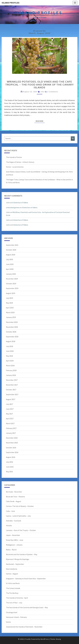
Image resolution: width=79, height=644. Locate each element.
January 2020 (11, 274)
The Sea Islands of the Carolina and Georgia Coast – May (27, 607)
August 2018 (11, 341)
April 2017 (10, 419)
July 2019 (9, 298)
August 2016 (11, 457)
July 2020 (9, 259)
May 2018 (9, 356)
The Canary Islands (13, 588)
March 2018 (10, 365)
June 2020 (10, 264)
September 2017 (12, 394)
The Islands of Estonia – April (17, 598)
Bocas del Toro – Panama (15, 497)
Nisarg (59, 639)
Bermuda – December (14, 492)
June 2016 (10, 467)
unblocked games (13, 207)
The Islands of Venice (14, 157)
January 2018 (11, 375)
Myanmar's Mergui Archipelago (18, 559)
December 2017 (12, 380)
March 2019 (10, 312)
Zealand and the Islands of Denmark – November (24, 627)
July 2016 (9, 462)
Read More (40, 121)
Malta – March (11, 550)
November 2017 (12, 385)
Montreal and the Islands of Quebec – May (22, 554)
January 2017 (11, 433)
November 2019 (12, 279)
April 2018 (10, 361)
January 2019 (11, 317)
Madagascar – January (14, 545)
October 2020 (11, 250)
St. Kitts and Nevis (13, 583)
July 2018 (9, 346)
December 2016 (12, 438)
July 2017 (9, 404)
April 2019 (10, 308)
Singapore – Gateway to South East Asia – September (26, 579)
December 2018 (12, 322)
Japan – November (13, 535)
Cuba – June (10, 511)
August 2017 (11, 399)
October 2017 (11, 390)
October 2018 (11, 332)
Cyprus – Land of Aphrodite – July (18, 516)
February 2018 (11, 370)
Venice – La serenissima (15, 167)
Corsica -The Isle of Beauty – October (20, 506)
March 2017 (10, 423)
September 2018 (12, 337)
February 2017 (11, 428)
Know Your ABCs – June (15, 540)
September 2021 (12, 245)
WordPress (45, 639)
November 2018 (12, 327)
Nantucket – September (15, 564)
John (42, 92)
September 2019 (12, 288)
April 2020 (10, 269)
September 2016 (12, 452)
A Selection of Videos (20, 203)
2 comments (53, 92)
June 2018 (10, 351)
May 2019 (9, 303)
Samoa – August (12, 574)
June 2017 (10, 409)
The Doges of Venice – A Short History (20, 162)
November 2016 (12, 443)
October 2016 (11, 448)
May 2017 (9, 414)
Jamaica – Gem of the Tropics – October (21, 530)
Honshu (9, 525)
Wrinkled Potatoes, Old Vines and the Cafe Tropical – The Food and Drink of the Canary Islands (40, 84)
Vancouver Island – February (16, 617)
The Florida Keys (12, 593)
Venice (8, 622)
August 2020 (11, 255)
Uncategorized (12, 612)
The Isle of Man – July (14, 603)
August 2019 (11, 293)
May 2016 (9, 472)
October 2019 (11, 284)
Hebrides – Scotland (13, 521)
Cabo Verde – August (14, 501)
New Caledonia (12, 569)
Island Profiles (11, 3)
